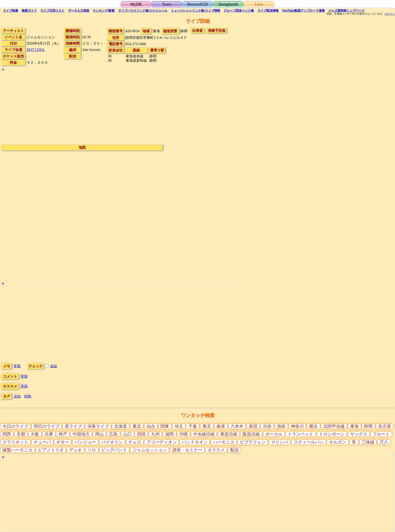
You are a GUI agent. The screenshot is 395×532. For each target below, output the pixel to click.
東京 (207, 426)
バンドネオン (195, 442)
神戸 (63, 434)
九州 (155, 434)
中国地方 (81, 434)
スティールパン (309, 442)
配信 (268, 11)
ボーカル (274, 434)
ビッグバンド (114, 450)
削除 (28, 396)
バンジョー (85, 442)
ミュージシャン (195, 11)
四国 (141, 434)
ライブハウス (143, 11)
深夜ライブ (98, 426)
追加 (54, 366)
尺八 (384, 442)
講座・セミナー (187, 450)
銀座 (221, 426)
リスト (52, 11)
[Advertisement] (114, 108)
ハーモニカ (224, 442)
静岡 (368, 426)
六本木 (237, 426)
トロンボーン (332, 434)
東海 (354, 426)
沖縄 (183, 434)
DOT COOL (36, 50)
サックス (359, 434)
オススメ (216, 450)
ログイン (390, 14)
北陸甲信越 (334, 426)
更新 (17, 366)
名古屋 (385, 426)
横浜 (313, 426)
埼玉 (179, 426)
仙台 (151, 426)
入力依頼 (79, 11)
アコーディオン (162, 442)
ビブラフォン (253, 442)
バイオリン (112, 442)
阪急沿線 (251, 434)
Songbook (228, 4)
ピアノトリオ (51, 450)
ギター (63, 442)
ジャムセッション (150, 450)
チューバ (42, 442)
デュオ (75, 450)
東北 (137, 426)
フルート (381, 434)
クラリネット (15, 442)
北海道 (121, 426)
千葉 (193, 426)
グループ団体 (239, 11)
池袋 (281, 426)
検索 (11, 11)
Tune (167, 4)
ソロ (92, 450)
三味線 (368, 442)
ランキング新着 (104, 11)
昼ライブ (73, 426)
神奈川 (297, 426)
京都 (21, 434)
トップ (346, 11)
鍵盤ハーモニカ (18, 450)
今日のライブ (15, 426)
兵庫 (49, 434)
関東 (165, 426)
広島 (113, 434)
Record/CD (198, 4)
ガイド (29, 11)
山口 (127, 434)
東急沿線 (229, 434)
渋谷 (267, 426)
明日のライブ (47, 426)
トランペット (301, 434)
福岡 (170, 434)
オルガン (338, 442)
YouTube (304, 11)
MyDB (136, 4)
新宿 (253, 426)
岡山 (100, 434)
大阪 (35, 434)
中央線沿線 (204, 434)
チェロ (135, 442)
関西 (7, 434)
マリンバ (280, 442)
